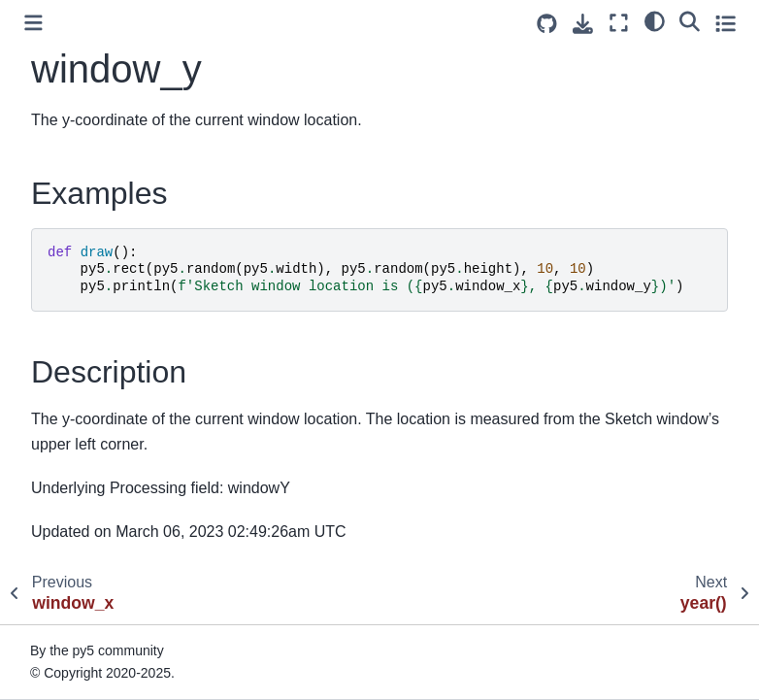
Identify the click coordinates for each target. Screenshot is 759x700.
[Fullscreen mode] (619, 23)
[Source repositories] (547, 24)
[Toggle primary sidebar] (33, 23)
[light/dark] (655, 20)
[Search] (690, 20)
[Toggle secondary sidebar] (726, 23)
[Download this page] (583, 24)
